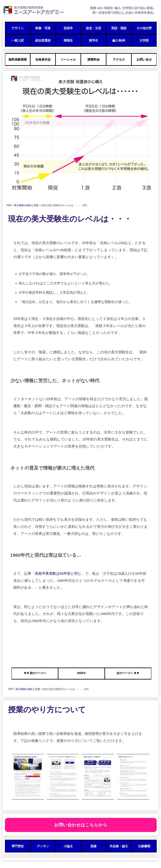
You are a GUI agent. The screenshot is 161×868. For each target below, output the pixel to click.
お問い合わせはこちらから (81, 825)
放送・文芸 (94, 28)
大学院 (144, 40)
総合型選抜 (43, 40)
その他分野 (144, 28)
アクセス (119, 59)
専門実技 (18, 846)
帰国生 (68, 40)
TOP (9, 205)
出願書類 (144, 846)
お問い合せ (144, 59)
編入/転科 (119, 40)
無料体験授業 (18, 59)
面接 (94, 846)
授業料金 (94, 59)
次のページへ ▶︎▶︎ (128, 673)
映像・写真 (43, 28)
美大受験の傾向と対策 (27, 205)
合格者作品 (43, 59)
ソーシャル (68, 59)
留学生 (94, 40)
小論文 (68, 846)
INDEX (81, 673)
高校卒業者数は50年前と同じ (58, 573)
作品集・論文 (119, 846)
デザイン (18, 28)
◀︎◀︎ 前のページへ (35, 673)
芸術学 (68, 28)
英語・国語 (119, 28)
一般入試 (18, 40)
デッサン (43, 846)
